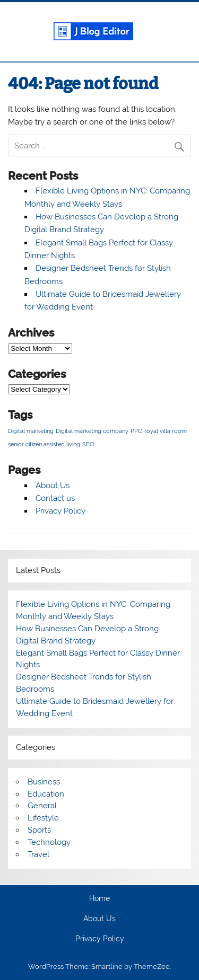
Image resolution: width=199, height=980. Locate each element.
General (42, 806)
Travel (38, 854)
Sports (39, 830)
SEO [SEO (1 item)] (88, 444)
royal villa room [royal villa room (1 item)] (166, 431)
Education (46, 794)
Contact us (55, 498)
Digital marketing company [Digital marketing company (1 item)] (92, 431)
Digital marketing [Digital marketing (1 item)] (31, 431)
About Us (53, 485)
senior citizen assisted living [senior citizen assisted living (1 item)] (44, 444)
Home (99, 899)
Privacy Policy (60, 511)
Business (44, 782)
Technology (49, 842)
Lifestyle (43, 818)
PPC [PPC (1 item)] (136, 431)
